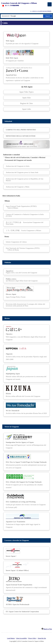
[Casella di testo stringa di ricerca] (22, 16)
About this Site (42, 638)
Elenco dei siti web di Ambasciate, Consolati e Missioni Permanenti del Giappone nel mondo (25, 159)
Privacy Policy (32, 638)
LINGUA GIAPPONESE (42, 11)
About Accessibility (22, 638)
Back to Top (48, 629)
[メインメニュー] (50, 4)
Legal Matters (11, 638)
